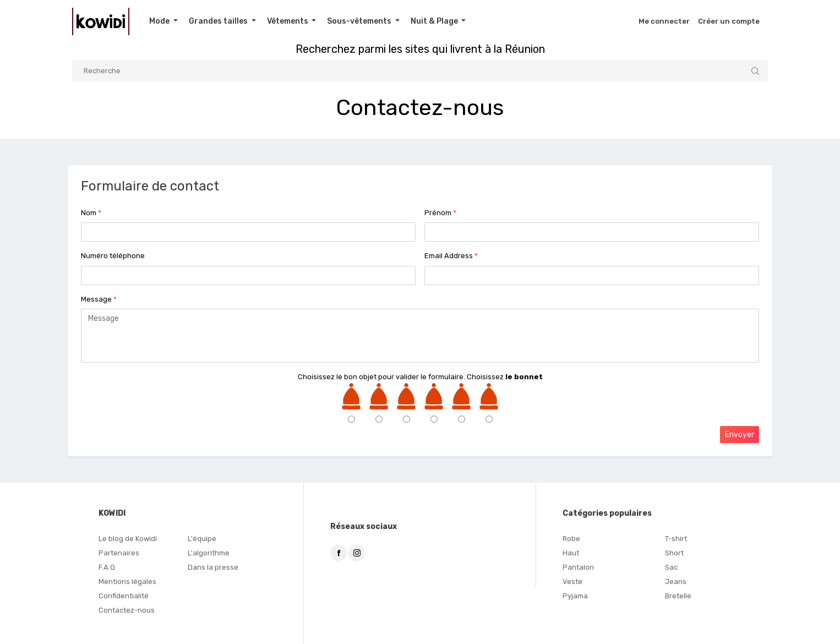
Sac (671, 567)
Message (99, 299)
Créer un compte (729, 21)
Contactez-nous (127, 610)
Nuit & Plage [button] (435, 21)
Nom (91, 213)
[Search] (420, 71)
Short (674, 553)
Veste (572, 582)
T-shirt (676, 539)
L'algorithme (209, 553)
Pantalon (578, 567)
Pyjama (575, 596)
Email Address (451, 256)
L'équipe (202, 539)
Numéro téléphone (113, 256)
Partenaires (119, 553)
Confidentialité (124, 596)
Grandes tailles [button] (219, 21)
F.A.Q (107, 567)
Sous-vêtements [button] (360, 21)
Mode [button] (160, 21)
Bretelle (678, 596)
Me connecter (664, 21)
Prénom (440, 213)
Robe (571, 539)
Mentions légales (127, 582)
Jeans (676, 582)
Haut (571, 553)
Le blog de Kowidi (128, 539)
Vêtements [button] (288, 21)
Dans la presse (213, 567)
